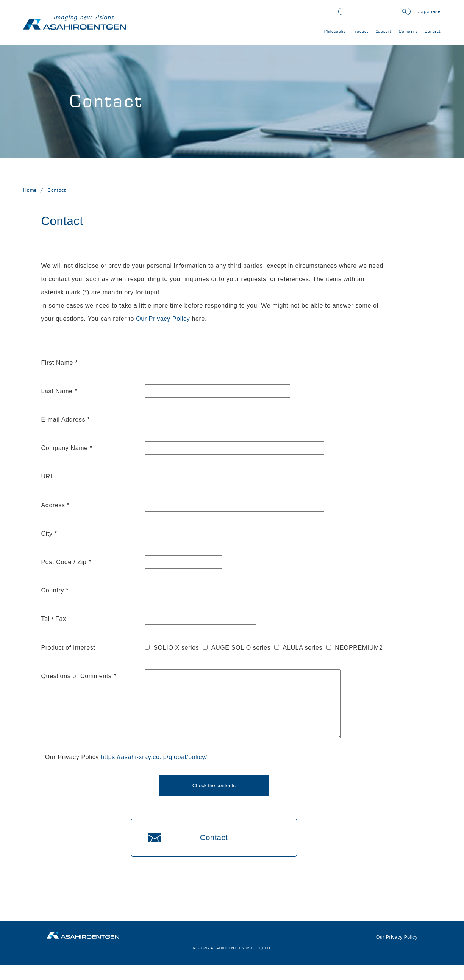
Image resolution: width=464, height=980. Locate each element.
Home (30, 190)
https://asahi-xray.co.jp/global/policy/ (154, 772)
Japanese (430, 12)
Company (408, 31)
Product (360, 31)
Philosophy (335, 31)
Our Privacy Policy (163, 319)
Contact (433, 31)
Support (384, 31)
